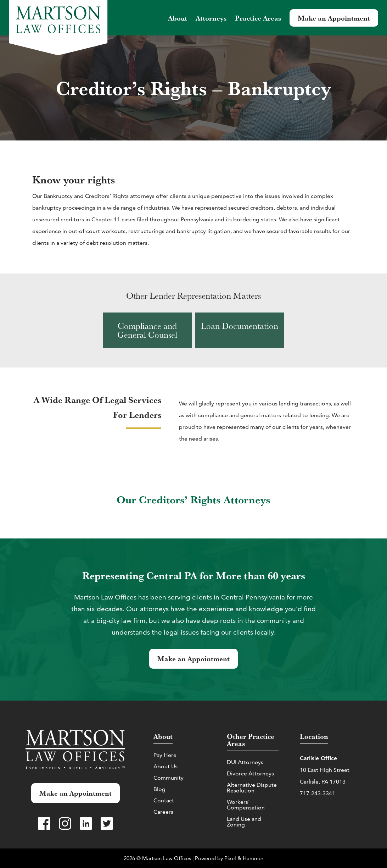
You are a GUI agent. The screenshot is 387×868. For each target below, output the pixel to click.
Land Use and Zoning (244, 822)
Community (169, 778)
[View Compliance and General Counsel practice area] (147, 330)
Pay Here (165, 755)
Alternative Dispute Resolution (252, 788)
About (178, 18)
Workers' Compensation (246, 805)
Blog (159, 789)
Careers (163, 812)
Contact (164, 800)
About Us (166, 766)
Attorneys (211, 18)
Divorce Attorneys (250, 773)
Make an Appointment (334, 18)
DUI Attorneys (245, 762)
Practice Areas (258, 18)
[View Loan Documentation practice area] (240, 330)
